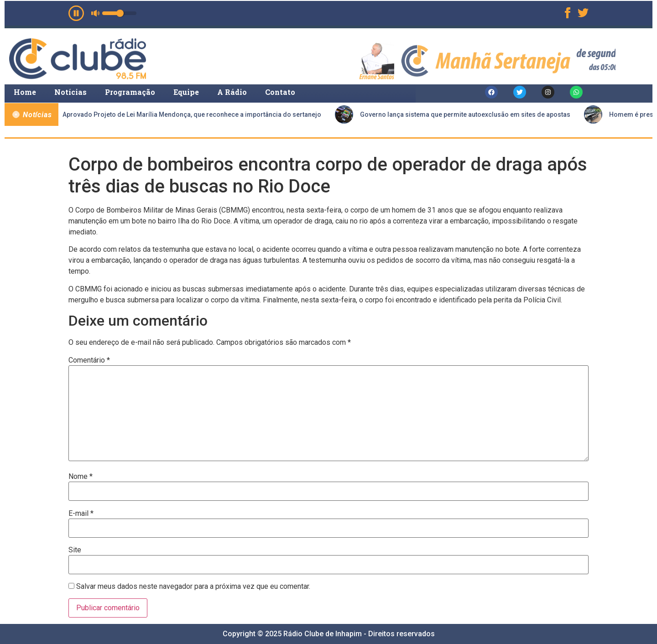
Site (75, 550)
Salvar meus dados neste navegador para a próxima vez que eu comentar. (193, 587)
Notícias (70, 92)
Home (25, 92)
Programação (130, 92)
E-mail (81, 514)
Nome (81, 477)
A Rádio (232, 92)
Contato (280, 92)
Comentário (89, 360)
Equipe (186, 92)
